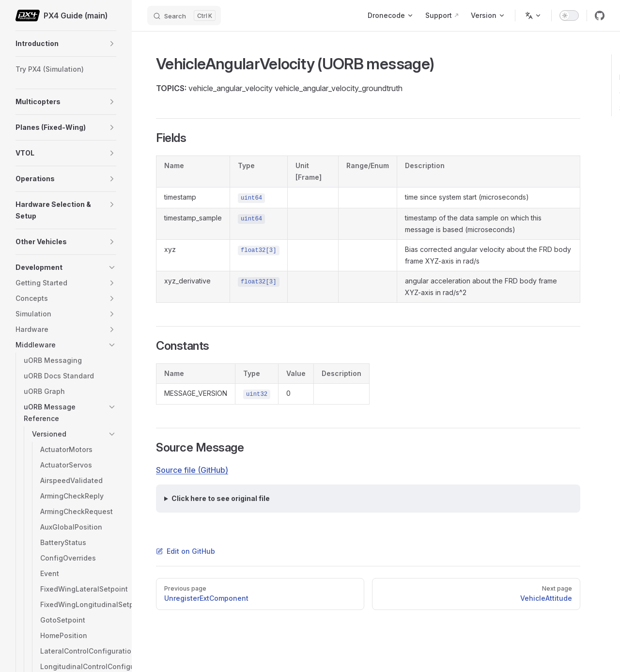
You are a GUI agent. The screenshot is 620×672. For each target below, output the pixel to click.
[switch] (569, 16)
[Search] (184, 16)
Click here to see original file (221, 498)
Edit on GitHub (186, 551)
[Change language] (533, 16)
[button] (112, 44)
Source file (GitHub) (192, 470)
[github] (600, 16)
